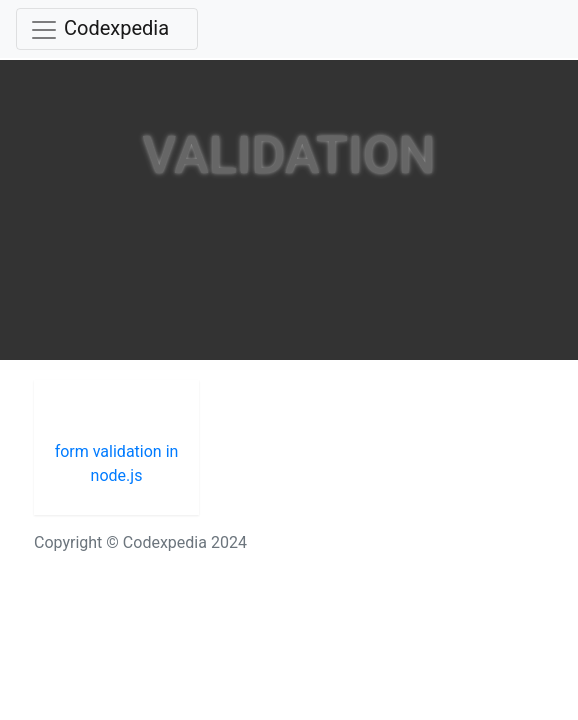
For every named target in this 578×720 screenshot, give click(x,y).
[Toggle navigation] (107, 29)
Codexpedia (116, 28)
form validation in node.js (117, 463)
